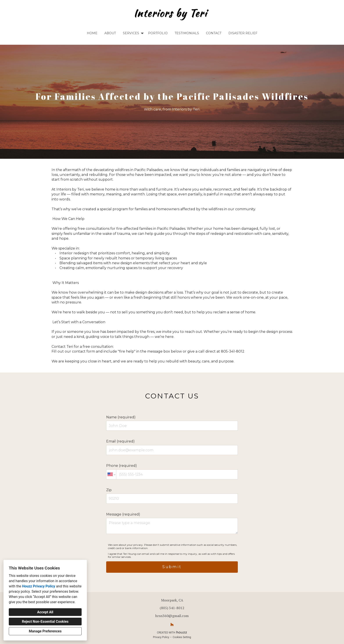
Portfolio (158, 33)
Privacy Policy (161, 637)
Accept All (45, 612)
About (110, 33)
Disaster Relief (243, 33)
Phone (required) (172, 471)
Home (92, 33)
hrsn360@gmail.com (172, 616)
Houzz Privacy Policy (39, 586)
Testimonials (187, 33)
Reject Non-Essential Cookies (45, 622)
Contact (214, 33)
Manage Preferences (45, 631)
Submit (172, 567)
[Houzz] (172, 624)
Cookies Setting (182, 637)
